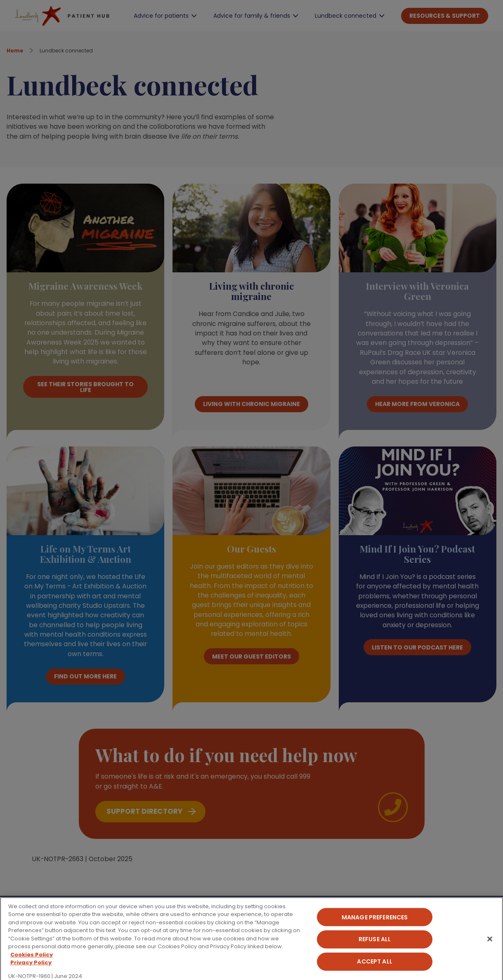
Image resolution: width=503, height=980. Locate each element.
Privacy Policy (31, 973)
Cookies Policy (32, 965)
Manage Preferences (375, 927)
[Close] (490, 949)
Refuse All (375, 949)
